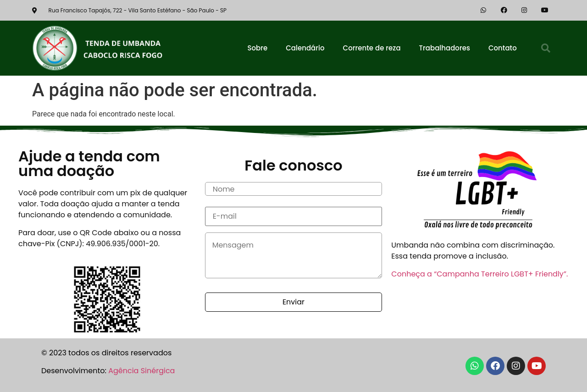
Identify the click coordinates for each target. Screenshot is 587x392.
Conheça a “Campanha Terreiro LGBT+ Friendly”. (479, 274)
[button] (546, 48)
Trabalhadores (445, 48)
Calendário (305, 48)
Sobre (257, 48)
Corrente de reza (372, 48)
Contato (503, 48)
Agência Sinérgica (141, 371)
